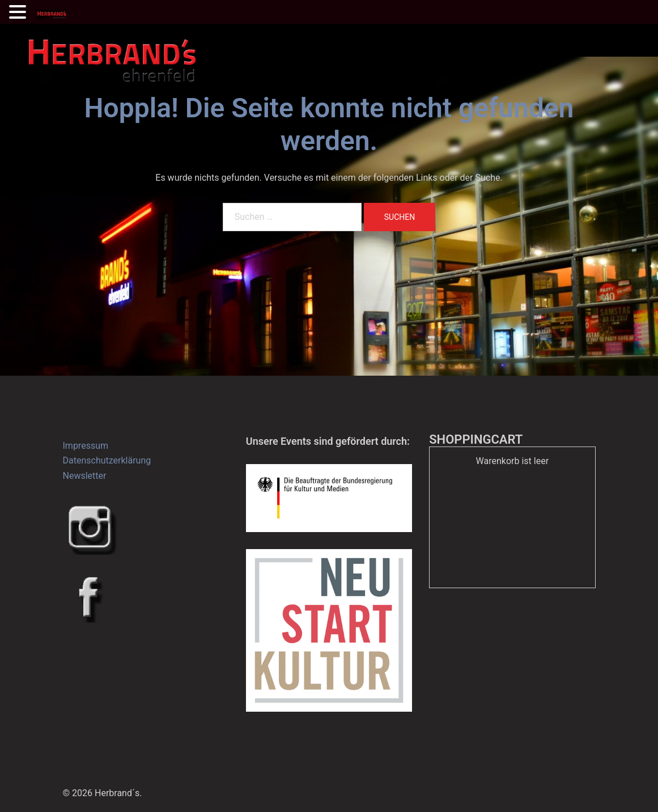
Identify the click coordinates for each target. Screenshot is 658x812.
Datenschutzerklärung (107, 460)
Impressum (86, 446)
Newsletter (85, 476)
